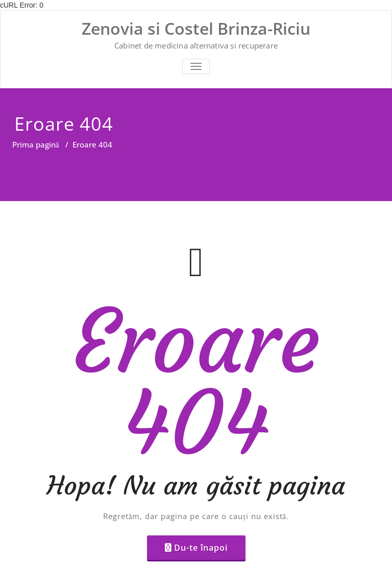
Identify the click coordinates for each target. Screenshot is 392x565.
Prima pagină (36, 144)
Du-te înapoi (201, 548)
